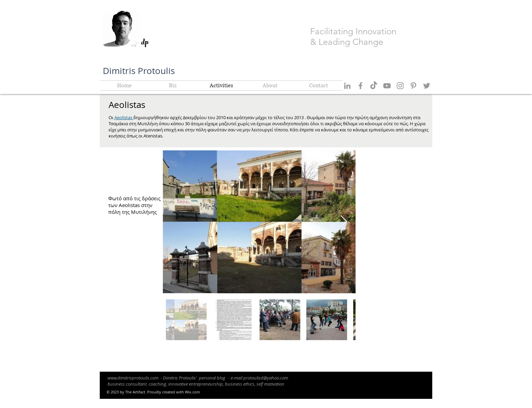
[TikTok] (374, 86)
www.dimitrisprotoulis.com (133, 378)
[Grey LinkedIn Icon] (347, 86)
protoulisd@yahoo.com (266, 378)
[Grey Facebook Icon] (360, 86)
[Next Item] (344, 222)
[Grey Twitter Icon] (427, 86)
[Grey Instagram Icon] (400, 86)
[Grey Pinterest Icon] (413, 86)
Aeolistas (124, 117)
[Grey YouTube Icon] (387, 86)
